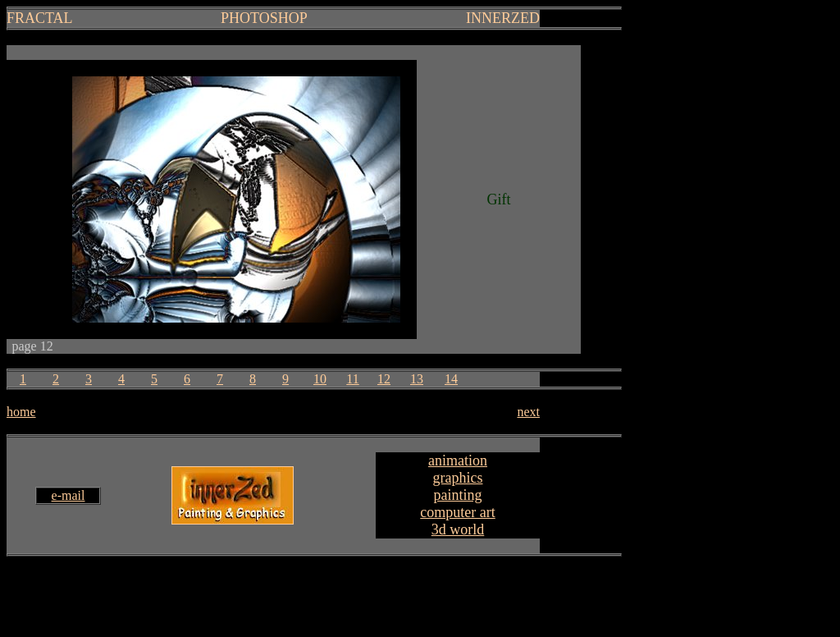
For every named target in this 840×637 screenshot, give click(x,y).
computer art (457, 512)
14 (451, 379)
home (21, 412)
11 (352, 379)
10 (320, 379)
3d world (458, 529)
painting (458, 495)
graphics (458, 478)
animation (458, 461)
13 (417, 379)
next (528, 412)
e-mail (68, 495)
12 (384, 379)
